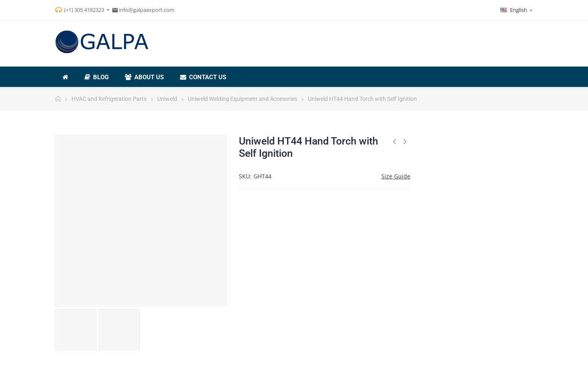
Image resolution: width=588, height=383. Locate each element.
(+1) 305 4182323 (84, 10)
